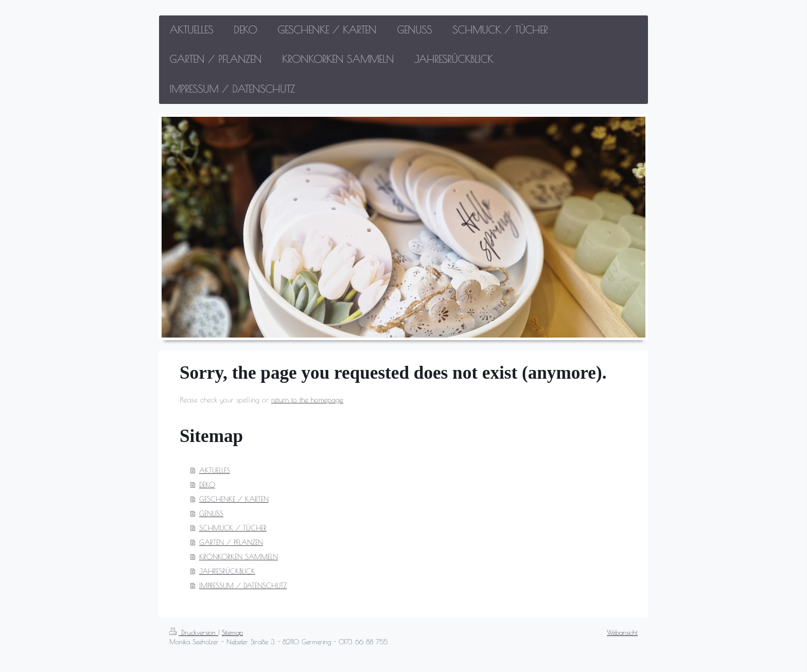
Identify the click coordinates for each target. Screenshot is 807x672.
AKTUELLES (215, 470)
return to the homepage (307, 400)
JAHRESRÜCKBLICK (227, 571)
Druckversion (194, 632)
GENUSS (211, 514)
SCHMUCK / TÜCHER (233, 528)
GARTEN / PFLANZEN (231, 542)
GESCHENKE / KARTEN (234, 499)
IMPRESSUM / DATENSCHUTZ (243, 586)
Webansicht (622, 632)
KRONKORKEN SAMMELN (239, 557)
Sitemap (232, 632)
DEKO (207, 485)
